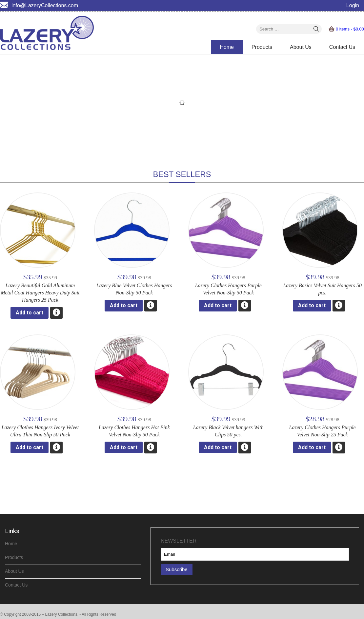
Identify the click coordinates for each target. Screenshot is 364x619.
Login (353, 5)
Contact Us (342, 47)
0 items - (350, 29)
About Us (301, 47)
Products (262, 47)
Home (227, 47)
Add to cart (30, 313)
